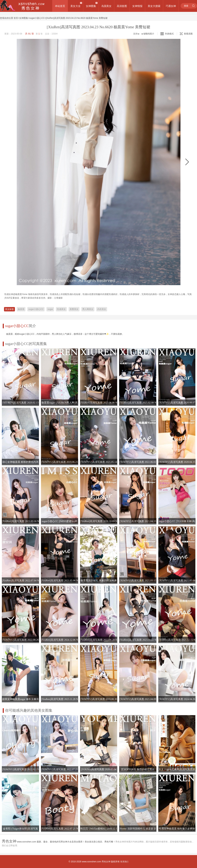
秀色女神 (106, 862)
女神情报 (137, 6)
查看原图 (186, 34)
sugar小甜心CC (37, 18)
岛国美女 (106, 6)
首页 (16, 18)
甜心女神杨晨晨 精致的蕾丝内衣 (21, 462)
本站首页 (60, 6)
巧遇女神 (171, 6)
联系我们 (124, 862)
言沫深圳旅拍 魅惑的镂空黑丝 (138, 769)
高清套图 (122, 6)
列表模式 (169, 34)
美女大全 (75, 6)
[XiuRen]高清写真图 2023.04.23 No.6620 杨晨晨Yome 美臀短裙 (77, 18)
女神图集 (91, 6)
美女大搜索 (154, 6)
